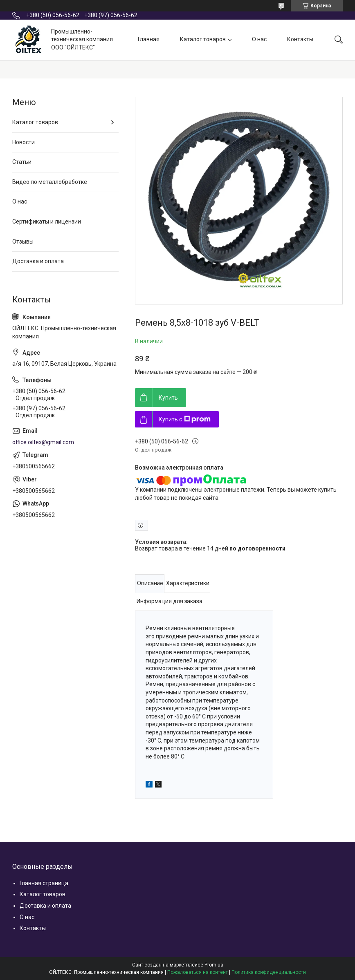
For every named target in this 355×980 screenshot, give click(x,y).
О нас (259, 39)
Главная (149, 39)
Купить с (185, 419)
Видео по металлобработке (50, 182)
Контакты (300, 39)
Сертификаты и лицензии (47, 222)
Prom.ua (214, 965)
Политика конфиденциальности (269, 972)
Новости (24, 142)
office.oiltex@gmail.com (43, 442)
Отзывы (23, 242)
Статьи (22, 162)
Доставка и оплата (38, 261)
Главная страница (44, 883)
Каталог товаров (203, 39)
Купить (168, 398)
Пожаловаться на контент (198, 972)
